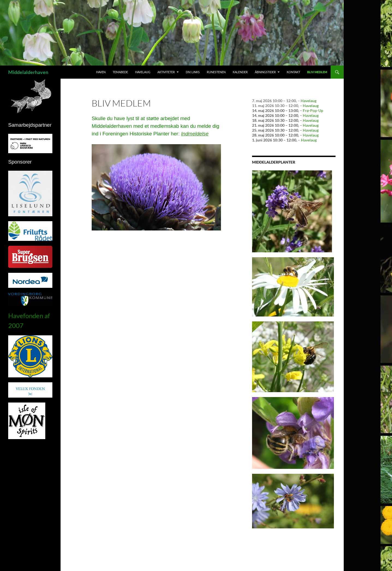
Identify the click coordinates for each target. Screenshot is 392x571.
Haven (101, 72)
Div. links (193, 72)
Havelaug (143, 72)
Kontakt (293, 72)
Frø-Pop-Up (313, 110)
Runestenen (216, 72)
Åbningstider (265, 72)
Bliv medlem (317, 72)
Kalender (240, 72)
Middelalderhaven (28, 72)
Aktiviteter (166, 72)
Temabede (120, 72)
